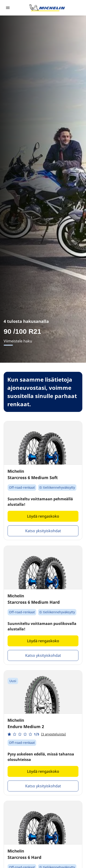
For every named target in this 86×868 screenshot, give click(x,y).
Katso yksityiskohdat (43, 531)
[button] (37, 734)
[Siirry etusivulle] (47, 8)
